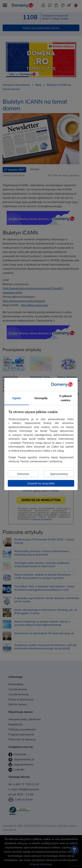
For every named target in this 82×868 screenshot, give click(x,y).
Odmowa (23, 474)
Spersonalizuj (59, 474)
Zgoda (17, 398)
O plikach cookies (66, 398)
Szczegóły (41, 398)
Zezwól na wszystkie (41, 483)
